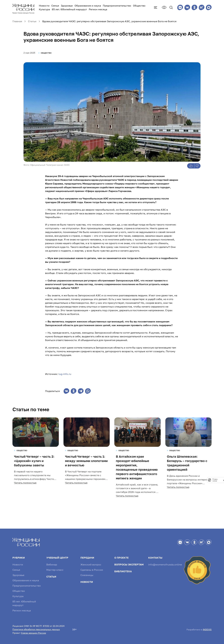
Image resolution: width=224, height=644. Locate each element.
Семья (55, 6)
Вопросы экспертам (129, 564)
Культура (44, 9)
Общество (139, 6)
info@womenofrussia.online (165, 564)
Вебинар (52, 564)
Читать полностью (25, 483)
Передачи (87, 558)
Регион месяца (98, 9)
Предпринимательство (117, 6)
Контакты (155, 558)
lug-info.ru (65, 374)
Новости (44, 6)
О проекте (121, 558)
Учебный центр (57, 558)
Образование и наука (88, 6)
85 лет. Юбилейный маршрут (69, 9)
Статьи (51, 577)
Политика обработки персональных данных (36, 629)
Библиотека (123, 571)
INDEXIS (207, 629)
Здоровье (67, 6)
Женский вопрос (91, 564)
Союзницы (87, 575)
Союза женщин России (34, 633)
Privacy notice (215, 480)
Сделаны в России (92, 570)
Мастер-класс (55, 570)
